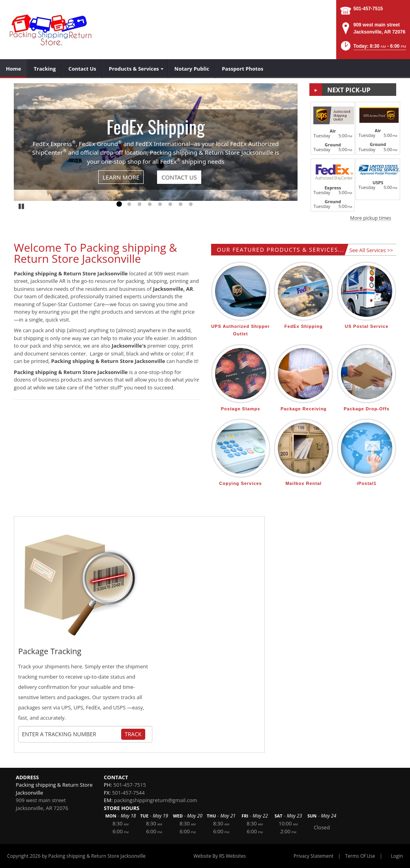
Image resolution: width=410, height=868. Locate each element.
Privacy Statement (314, 856)
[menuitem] (14, 69)
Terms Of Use (360, 856)
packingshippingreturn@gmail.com (156, 800)
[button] (373, 48)
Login (397, 856)
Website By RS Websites (220, 856)
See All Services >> (371, 250)
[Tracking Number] (71, 734)
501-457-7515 (368, 9)
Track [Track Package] (133, 734)
